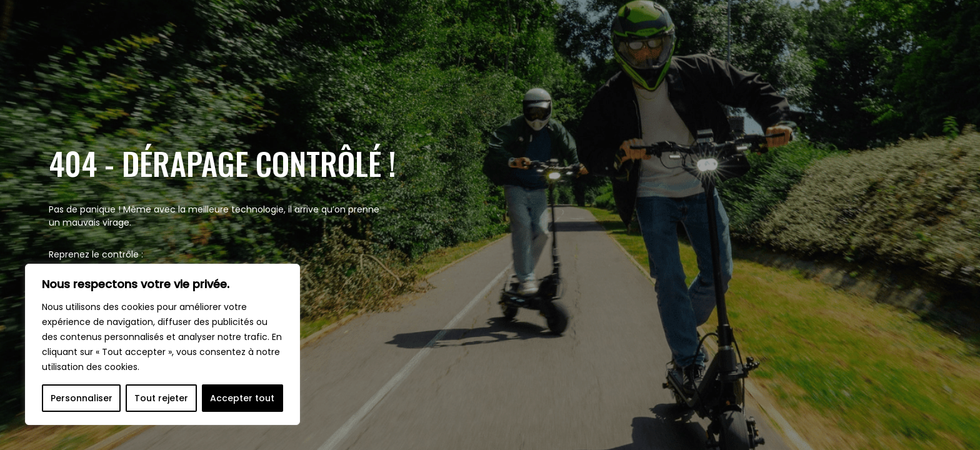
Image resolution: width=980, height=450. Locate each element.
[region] (162, 344)
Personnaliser (82, 398)
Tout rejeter (161, 398)
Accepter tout (242, 398)
